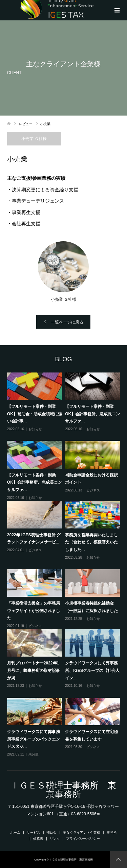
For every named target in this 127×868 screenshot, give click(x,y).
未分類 (34, 754)
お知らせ (35, 429)
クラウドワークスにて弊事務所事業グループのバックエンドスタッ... (34, 739)
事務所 (112, 832)
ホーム (15, 832)
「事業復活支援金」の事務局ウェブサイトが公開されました (34, 611)
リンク (55, 839)
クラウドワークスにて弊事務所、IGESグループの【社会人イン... (92, 670)
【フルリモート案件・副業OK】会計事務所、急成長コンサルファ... (92, 414)
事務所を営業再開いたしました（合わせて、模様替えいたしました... (91, 542)
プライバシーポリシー (83, 839)
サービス (34, 832)
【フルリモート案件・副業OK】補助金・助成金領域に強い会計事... (35, 414)
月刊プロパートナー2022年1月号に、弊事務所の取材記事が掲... (34, 670)
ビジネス (93, 490)
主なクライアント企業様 (82, 832)
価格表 (38, 839)
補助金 (51, 832)
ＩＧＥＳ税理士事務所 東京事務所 (63, 790)
